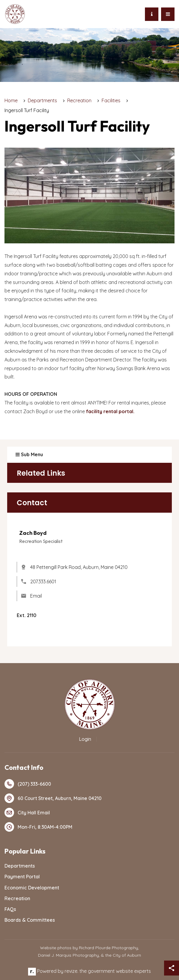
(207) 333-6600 (28, 784)
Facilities (111, 100)
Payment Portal (22, 877)
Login (85, 739)
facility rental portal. (110, 411)
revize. (71, 971)
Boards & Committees (30, 920)
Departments (42, 100)
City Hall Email (27, 813)
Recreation (79, 100)
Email (32, 596)
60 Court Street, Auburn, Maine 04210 (53, 798)
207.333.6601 (39, 581)
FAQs (10, 909)
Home (11, 100)
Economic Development (32, 888)
